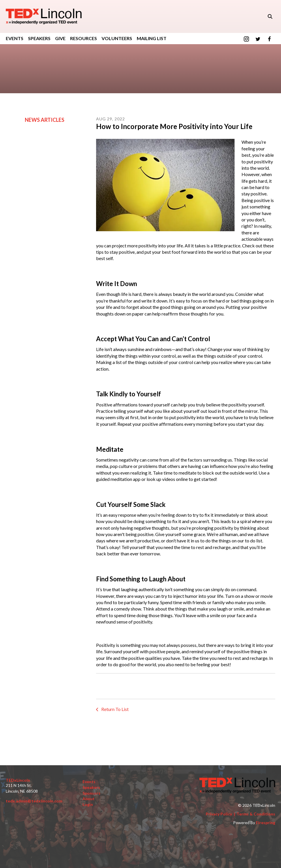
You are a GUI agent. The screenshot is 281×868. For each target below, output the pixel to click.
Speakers (39, 38)
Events (15, 38)
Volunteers (117, 38)
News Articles (45, 120)
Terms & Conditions (256, 814)
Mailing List (152, 38)
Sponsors (91, 793)
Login (88, 804)
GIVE (60, 38)
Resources (84, 38)
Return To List (115, 709)
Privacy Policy (219, 814)
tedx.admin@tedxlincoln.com (34, 801)
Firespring (266, 823)
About (89, 799)
